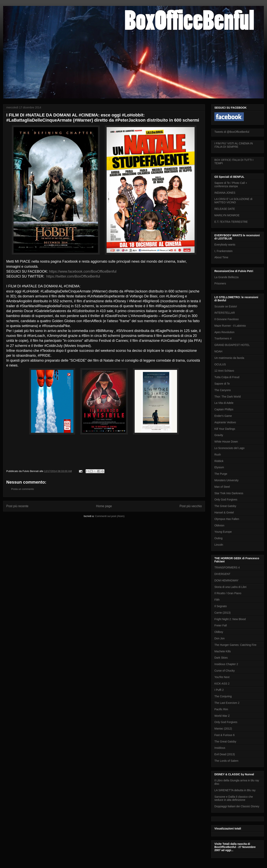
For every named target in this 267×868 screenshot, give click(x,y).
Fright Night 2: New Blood (230, 619)
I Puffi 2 (219, 690)
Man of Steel (222, 487)
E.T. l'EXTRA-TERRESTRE (231, 222)
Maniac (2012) (223, 729)
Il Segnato (221, 606)
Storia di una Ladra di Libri (230, 587)
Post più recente (17, 506)
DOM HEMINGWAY (226, 580)
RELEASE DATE (225, 209)
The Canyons (223, 390)
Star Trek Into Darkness (229, 493)
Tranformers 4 (223, 338)
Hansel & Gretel (224, 512)
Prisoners (220, 283)
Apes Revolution (224, 332)
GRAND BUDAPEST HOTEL (232, 345)
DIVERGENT (222, 574)
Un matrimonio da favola (229, 358)
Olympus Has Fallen (227, 519)
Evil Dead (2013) (225, 754)
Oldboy (219, 632)
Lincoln (219, 545)
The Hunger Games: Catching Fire (235, 645)
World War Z (222, 716)
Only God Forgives (226, 500)
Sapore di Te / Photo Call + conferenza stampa (231, 185)
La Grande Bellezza (226, 277)
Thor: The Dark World (228, 397)
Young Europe (223, 532)
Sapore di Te (222, 384)
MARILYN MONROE (227, 215)
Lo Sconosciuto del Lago (229, 448)
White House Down (226, 442)
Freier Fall (221, 625)
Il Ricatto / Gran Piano (228, 593)
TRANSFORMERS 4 (227, 567)
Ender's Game (223, 416)
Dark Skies (221, 658)
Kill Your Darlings (225, 429)
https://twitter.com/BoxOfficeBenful (73, 276)
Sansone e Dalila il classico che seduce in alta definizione (234, 798)
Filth (217, 600)
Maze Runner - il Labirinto (230, 326)
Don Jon (219, 638)
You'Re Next (222, 677)
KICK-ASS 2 (222, 684)
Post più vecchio (191, 506)
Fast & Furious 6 (224, 735)
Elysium (219, 467)
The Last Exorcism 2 (227, 703)
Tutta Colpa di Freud (227, 377)
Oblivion (219, 525)
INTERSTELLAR (225, 313)
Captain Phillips (224, 409)
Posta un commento (23, 489)
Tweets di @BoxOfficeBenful (232, 132)
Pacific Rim (221, 709)
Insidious (220, 748)
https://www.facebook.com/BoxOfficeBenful (83, 271)
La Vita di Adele (224, 403)
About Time (221, 257)
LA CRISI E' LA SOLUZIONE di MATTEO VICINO (233, 201)
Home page (104, 506)
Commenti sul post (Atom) (110, 516)
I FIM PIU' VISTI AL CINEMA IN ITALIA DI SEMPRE (234, 145)
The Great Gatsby (225, 506)
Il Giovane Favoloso (227, 319)
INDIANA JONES (225, 193)
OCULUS (220, 364)
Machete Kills (223, 651)
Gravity (219, 435)
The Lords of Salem (226, 761)
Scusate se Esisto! (226, 306)
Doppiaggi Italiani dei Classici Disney (237, 806)
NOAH (218, 351)
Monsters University (226, 480)
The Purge (221, 474)
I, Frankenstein (224, 251)
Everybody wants (225, 245)
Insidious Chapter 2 (226, 664)
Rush (218, 455)
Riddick (219, 461)
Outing (218, 538)
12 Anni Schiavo (224, 371)
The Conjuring (223, 696)
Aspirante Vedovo (225, 422)
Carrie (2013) (222, 613)
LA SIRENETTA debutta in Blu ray (235, 790)
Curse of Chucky (224, 671)
